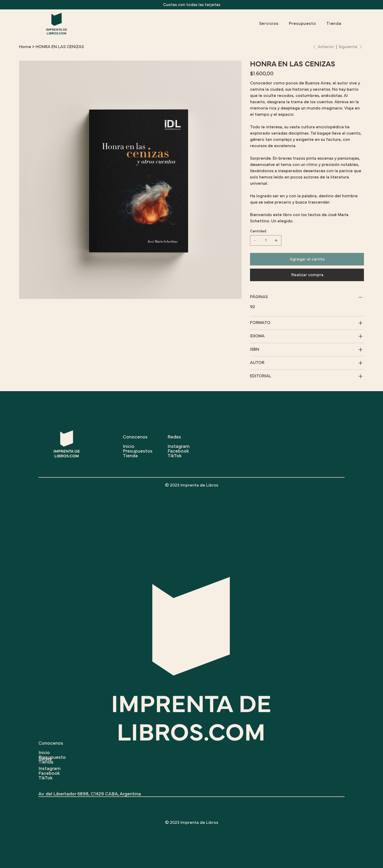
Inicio (44, 753)
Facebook (49, 773)
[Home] (25, 47)
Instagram (50, 769)
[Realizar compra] (307, 275)
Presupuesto (52, 757)
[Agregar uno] (276, 240)
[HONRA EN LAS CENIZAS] (60, 47)
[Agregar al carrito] (307, 259)
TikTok (45, 778)
